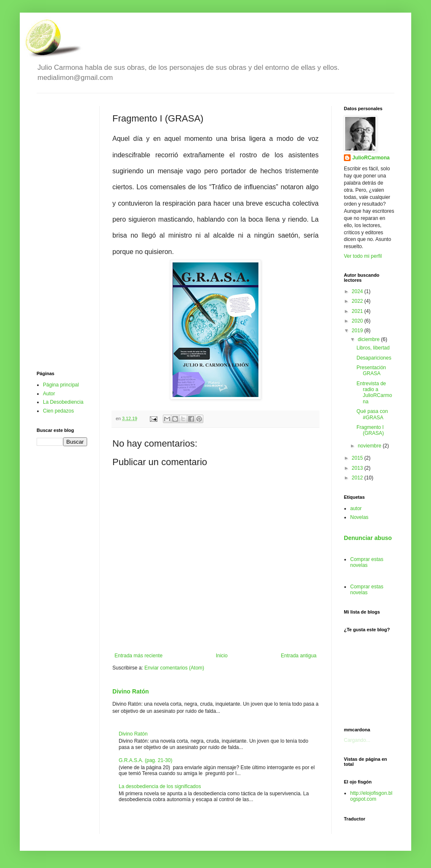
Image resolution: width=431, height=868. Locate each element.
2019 (358, 331)
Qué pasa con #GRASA (372, 414)
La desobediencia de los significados (160, 786)
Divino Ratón (131, 691)
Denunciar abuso (368, 538)
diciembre (369, 339)
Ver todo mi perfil (363, 256)
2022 (358, 301)
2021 (358, 311)
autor (356, 508)
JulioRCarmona (371, 158)
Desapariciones (374, 358)
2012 (358, 478)
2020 (358, 321)
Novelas (359, 517)
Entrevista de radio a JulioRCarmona (374, 393)
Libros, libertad (373, 348)
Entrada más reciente (138, 656)
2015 (358, 458)
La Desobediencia (63, 402)
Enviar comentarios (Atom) (174, 668)
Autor (49, 394)
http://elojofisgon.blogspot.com (371, 796)
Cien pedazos (58, 411)
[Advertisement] (62, 232)
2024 (358, 291)
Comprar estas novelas (367, 562)
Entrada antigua (299, 656)
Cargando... (357, 740)
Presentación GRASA (371, 370)
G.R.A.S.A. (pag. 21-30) (145, 760)
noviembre (370, 446)
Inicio (222, 656)
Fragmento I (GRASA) (370, 430)
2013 (358, 468)
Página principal (61, 385)
